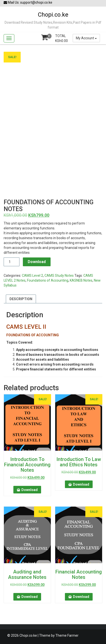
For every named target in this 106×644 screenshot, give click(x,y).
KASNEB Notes (81, 280)
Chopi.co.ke (53, 15)
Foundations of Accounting (48, 280)
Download (37, 262)
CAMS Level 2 (32, 276)
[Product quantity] (12, 262)
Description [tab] (21, 299)
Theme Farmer (67, 635)
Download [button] (30, 490)
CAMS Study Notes (59, 276)
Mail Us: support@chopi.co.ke (28, 2)
